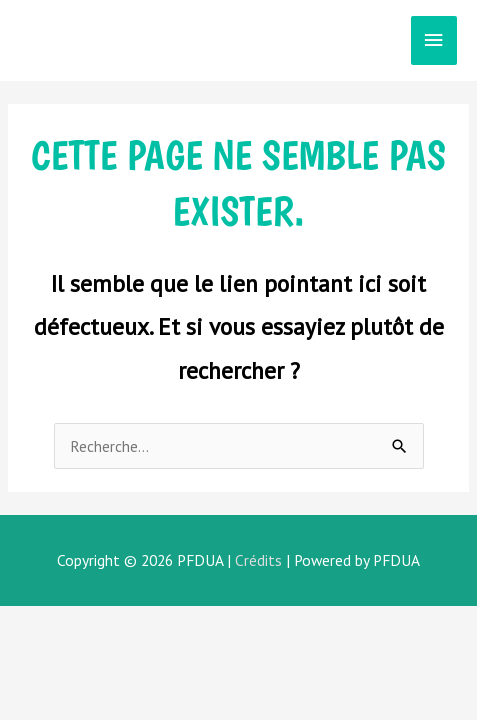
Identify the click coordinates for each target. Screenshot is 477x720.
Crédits (258, 560)
